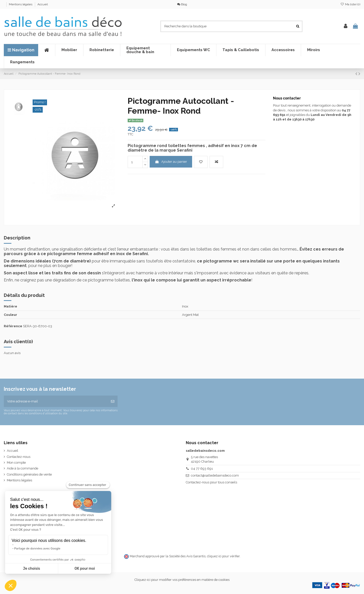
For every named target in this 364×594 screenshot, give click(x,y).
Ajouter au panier (171, 162)
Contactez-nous (19, 457)
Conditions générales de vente (29, 474)
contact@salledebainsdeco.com (215, 475)
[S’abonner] (113, 401)
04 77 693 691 (202, 469)
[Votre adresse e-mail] (56, 401)
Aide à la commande (22, 468)
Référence (13, 326)
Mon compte (16, 463)
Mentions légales (21, 4)
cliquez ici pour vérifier (223, 556)
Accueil (43, 4)
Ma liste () (350, 4)
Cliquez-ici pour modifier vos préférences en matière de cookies (182, 580)
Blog (182, 4)
